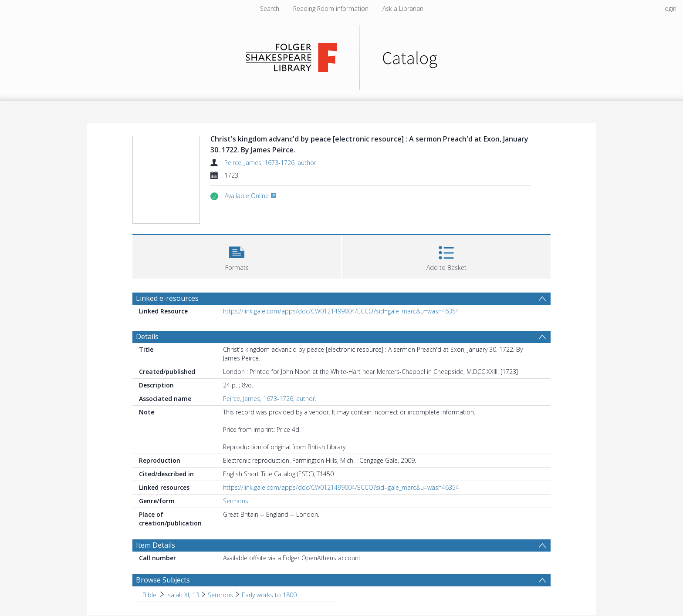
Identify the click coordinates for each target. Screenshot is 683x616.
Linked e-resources (167, 298)
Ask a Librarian (403, 8)
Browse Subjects (163, 580)
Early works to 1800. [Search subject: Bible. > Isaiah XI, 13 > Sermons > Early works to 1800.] (270, 595)
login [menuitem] (670, 8)
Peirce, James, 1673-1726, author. (271, 163)
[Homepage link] (342, 55)
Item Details (156, 545)
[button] (237, 256)
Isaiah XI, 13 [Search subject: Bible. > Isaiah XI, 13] (183, 595)
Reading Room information (331, 8)
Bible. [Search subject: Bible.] (150, 595)
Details (147, 337)
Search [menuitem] (270, 8)
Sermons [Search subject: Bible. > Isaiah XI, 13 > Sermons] (220, 595)
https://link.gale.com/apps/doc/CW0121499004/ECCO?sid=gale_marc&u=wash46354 (341, 311)
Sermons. (236, 501)
